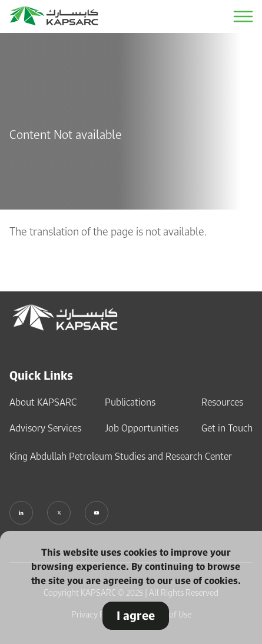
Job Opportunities (142, 428)
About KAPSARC (43, 402)
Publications (130, 402)
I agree (136, 615)
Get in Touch (227, 428)
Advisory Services (45, 428)
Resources (222, 402)
